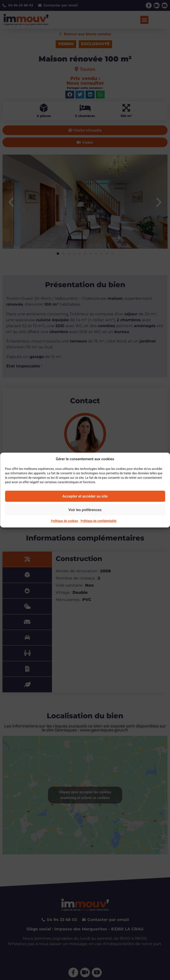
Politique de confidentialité (99, 521)
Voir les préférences (85, 510)
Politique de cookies (65, 521)
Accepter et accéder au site (85, 496)
